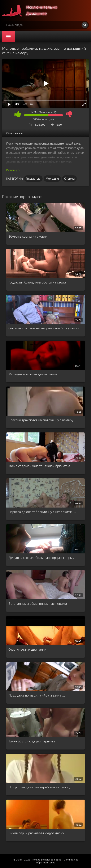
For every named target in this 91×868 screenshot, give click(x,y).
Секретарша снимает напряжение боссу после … (44, 330)
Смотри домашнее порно (34, 10)
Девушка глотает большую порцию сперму (41, 557)
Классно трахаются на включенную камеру (41, 420)
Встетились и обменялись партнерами (38, 603)
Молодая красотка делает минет (34, 374)
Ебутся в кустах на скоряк (28, 236)
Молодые (52, 178)
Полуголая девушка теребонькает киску (39, 787)
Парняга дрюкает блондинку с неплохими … (42, 512)
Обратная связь (46, 862)
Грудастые (33, 178)
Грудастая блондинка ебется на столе (37, 282)
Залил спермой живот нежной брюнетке (39, 466)
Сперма (69, 178)
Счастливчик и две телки (27, 649)
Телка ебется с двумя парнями (32, 741)
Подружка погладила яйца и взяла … (37, 695)
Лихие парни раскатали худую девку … (38, 833)
